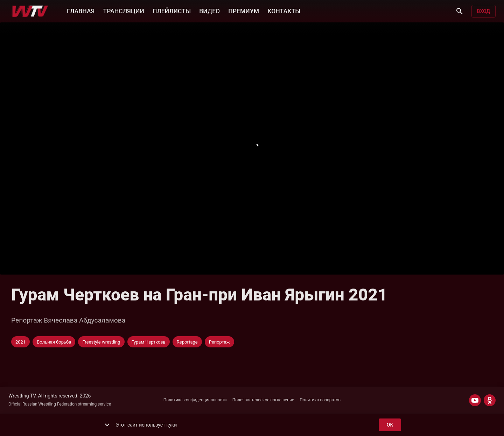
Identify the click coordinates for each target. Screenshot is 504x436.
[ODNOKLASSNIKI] (490, 400)
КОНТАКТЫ (284, 11)
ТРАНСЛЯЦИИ (123, 11)
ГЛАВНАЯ (81, 11)
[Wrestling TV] (30, 11)
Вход (484, 11)
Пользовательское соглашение (263, 400)
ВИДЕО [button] (209, 11)
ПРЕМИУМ (244, 11)
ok (390, 425)
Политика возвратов (320, 400)
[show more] (107, 425)
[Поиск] (460, 11)
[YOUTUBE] (475, 400)
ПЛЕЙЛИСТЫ (172, 11)
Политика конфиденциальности (195, 400)
